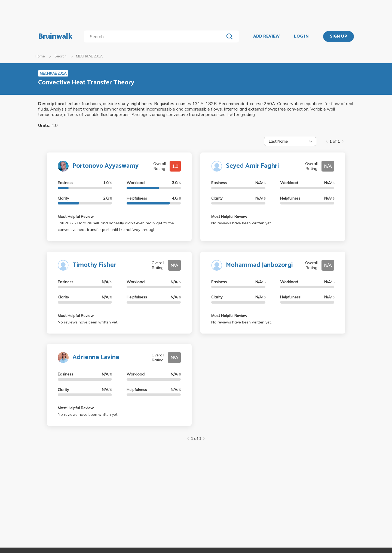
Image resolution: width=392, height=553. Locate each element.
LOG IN (301, 36)
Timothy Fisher (94, 265)
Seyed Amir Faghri (252, 166)
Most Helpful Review (76, 216)
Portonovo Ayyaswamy (105, 166)
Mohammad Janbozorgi (259, 265)
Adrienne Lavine (96, 357)
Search (60, 56)
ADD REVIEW (266, 36)
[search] (155, 36)
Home (40, 56)
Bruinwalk (55, 36)
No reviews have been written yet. (241, 223)
